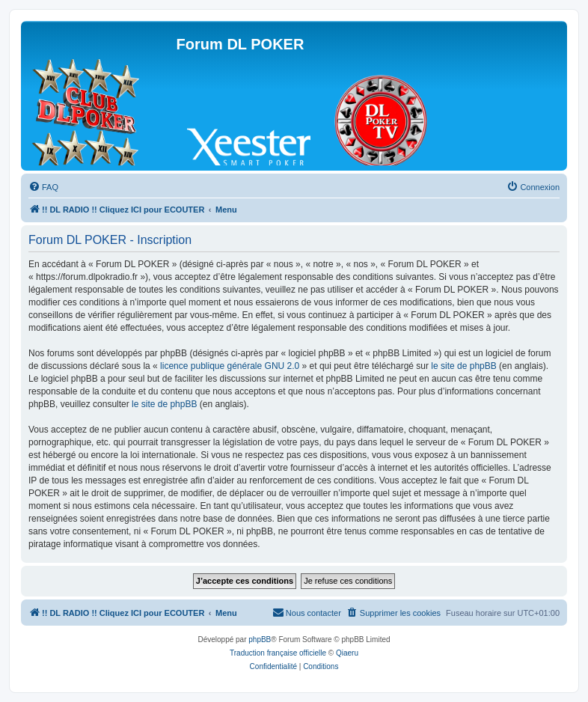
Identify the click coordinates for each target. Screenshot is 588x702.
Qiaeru (347, 653)
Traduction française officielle (278, 653)
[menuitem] (43, 187)
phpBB (260, 640)
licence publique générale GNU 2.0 (230, 366)
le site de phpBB (463, 366)
